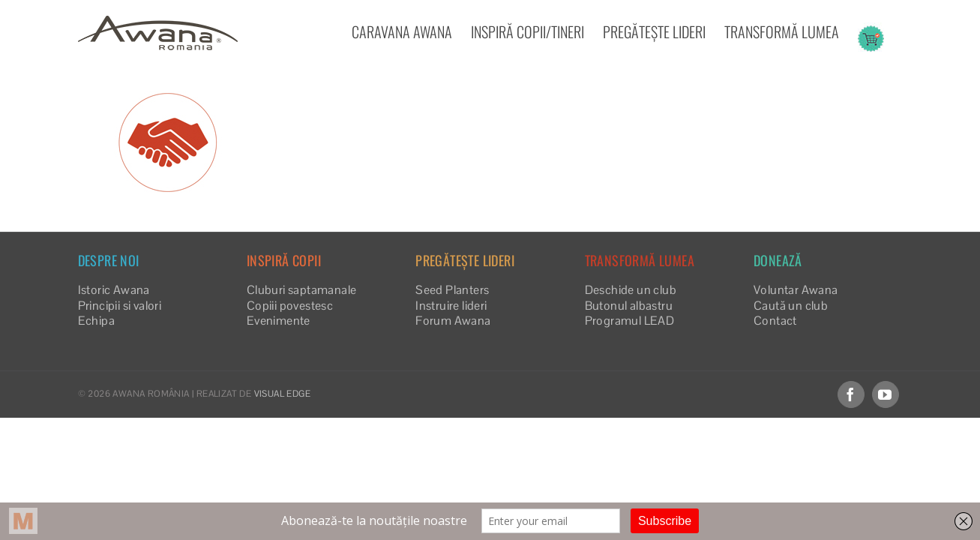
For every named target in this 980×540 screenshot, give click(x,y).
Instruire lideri (451, 306)
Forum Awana (453, 321)
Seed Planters (452, 290)
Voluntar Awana (796, 290)
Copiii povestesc (290, 306)
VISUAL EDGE (282, 394)
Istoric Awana (114, 290)
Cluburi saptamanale (302, 290)
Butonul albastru (629, 306)
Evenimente (279, 321)
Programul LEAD (630, 321)
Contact (775, 321)
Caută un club (791, 306)
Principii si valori (120, 306)
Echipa (96, 321)
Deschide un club (631, 290)
